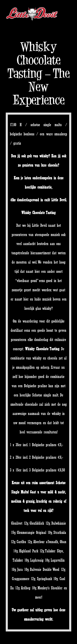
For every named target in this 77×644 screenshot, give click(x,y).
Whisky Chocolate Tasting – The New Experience (39, 73)
